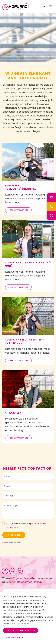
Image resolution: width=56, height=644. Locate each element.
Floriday (37, 582)
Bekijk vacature (19, 210)
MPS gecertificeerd (22, 578)
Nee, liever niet (15, 638)
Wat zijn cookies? (21, 624)
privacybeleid (37, 524)
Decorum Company (17, 582)
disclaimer (11, 528)
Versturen (14, 536)
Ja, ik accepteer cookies (21, 630)
